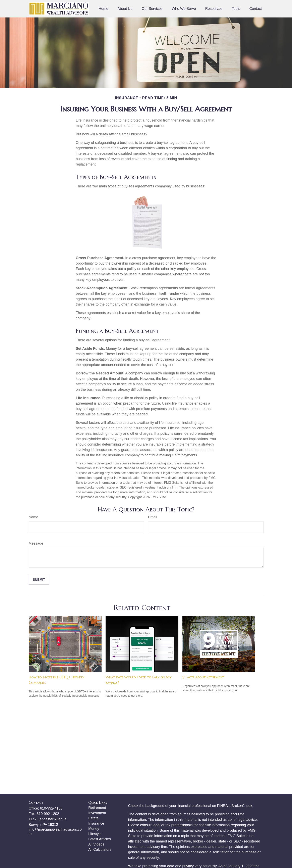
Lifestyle (95, 834)
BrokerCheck (242, 806)
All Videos (96, 844)
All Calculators (100, 850)
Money (94, 829)
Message (36, 543)
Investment (97, 813)
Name (34, 517)
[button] (104, 9)
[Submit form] (39, 580)
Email (153, 517)
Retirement (97, 808)
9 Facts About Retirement (203, 677)
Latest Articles (100, 839)
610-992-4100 (51, 808)
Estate (93, 818)
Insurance (96, 823)
